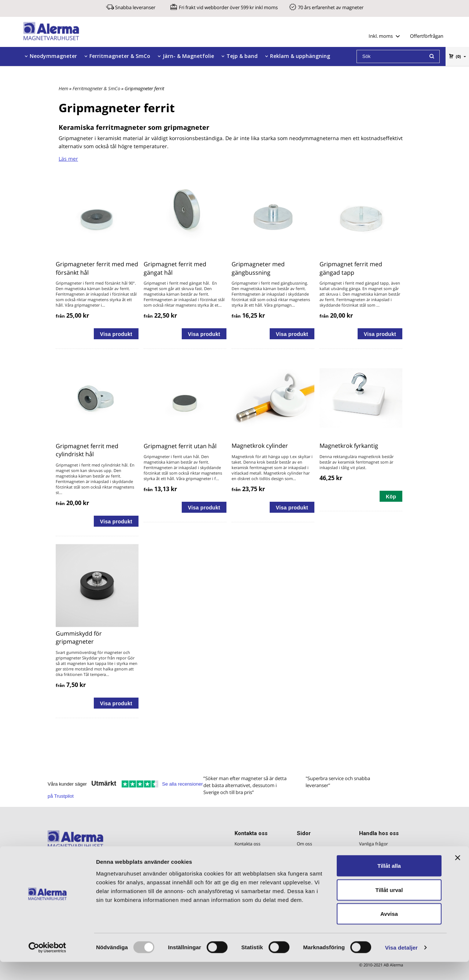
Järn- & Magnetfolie (188, 56)
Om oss (304, 844)
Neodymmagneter (53, 56)
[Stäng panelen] (458, 876)
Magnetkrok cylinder (260, 446)
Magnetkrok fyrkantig (349, 446)
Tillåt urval (389, 908)
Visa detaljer (401, 966)
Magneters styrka (315, 861)
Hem (63, 88)
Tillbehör (41, 75)
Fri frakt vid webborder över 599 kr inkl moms (228, 7)
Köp (391, 497)
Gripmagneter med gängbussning (258, 268)
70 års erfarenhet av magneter (331, 7)
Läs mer (68, 159)
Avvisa (389, 932)
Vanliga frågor (374, 844)
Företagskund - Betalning (385, 853)
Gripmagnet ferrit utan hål (180, 446)
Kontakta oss (248, 844)
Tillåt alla (389, 884)
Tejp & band (242, 56)
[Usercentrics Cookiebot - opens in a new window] (47, 966)
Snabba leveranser (135, 7)
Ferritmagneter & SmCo (120, 56)
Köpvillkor (369, 861)
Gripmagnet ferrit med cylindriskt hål (87, 450)
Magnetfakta (310, 853)
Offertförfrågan (427, 36)
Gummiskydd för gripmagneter (79, 637)
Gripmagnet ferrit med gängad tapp (351, 268)
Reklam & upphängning (300, 56)
